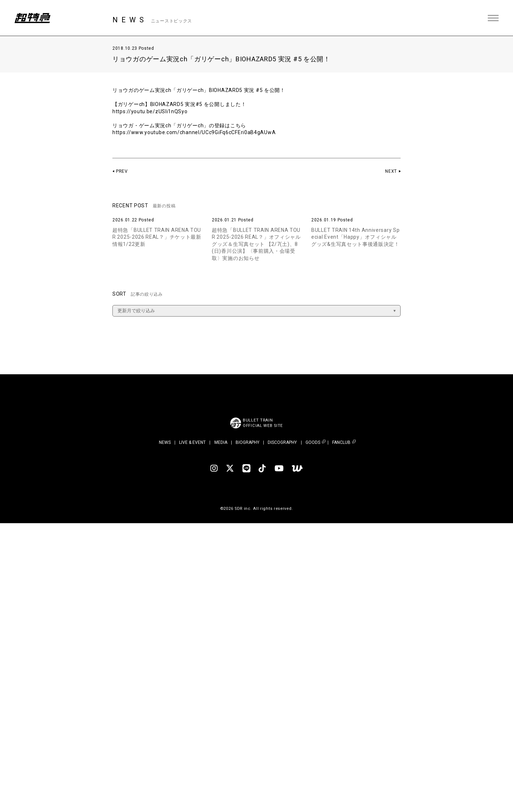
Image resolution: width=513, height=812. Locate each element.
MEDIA (221, 442)
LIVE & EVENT (192, 442)
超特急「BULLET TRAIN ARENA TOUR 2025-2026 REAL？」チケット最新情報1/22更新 (157, 237)
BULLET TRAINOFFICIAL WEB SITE (263, 423)
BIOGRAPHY (247, 442)
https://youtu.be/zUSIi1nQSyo (150, 111)
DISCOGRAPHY (282, 442)
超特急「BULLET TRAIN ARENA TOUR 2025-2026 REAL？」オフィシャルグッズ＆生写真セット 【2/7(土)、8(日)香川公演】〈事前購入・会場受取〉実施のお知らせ (256, 244)
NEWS (165, 442)
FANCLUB (341, 443)
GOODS (313, 443)
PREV (122, 171)
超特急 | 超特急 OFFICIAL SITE (32, 18)
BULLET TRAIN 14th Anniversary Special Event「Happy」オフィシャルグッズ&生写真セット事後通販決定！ (355, 237)
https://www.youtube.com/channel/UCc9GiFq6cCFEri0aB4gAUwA (194, 132)
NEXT (391, 171)
